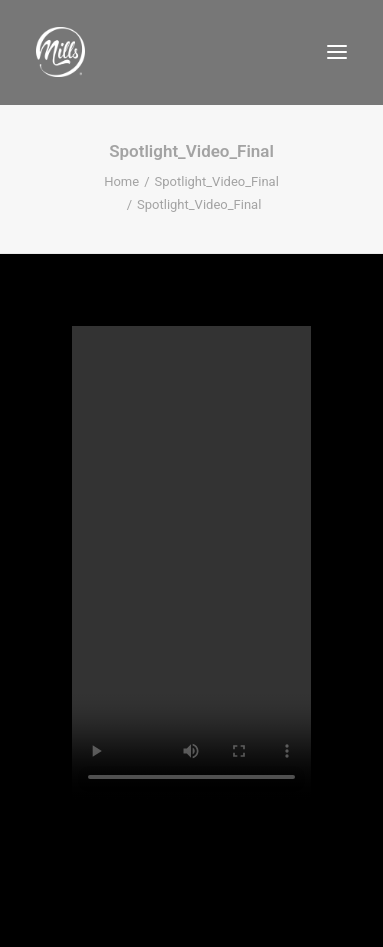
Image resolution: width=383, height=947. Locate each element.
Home (121, 181)
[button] (337, 52)
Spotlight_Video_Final (217, 181)
